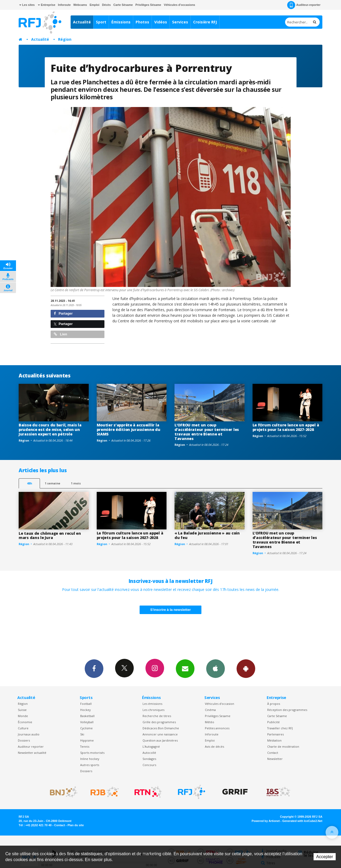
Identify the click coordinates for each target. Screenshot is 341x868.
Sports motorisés (92, 753)
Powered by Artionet (266, 821)
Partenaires (275, 734)
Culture (23, 728)
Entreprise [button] (46, 5)
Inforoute (64, 5)
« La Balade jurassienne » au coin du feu (207, 535)
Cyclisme (86, 728)
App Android (246, 668)
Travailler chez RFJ (280, 728)
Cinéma (210, 710)
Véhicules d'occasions (180, 5)
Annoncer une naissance (160, 734)
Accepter (325, 857)
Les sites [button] (27, 5)
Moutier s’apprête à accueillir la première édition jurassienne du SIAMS (129, 429)
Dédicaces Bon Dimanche (161, 728)
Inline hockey (90, 759)
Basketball (87, 716)
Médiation (274, 740)
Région (65, 39)
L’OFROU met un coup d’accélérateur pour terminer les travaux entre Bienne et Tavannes (207, 432)
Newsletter (275, 759)
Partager (63, 313)
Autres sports (90, 765)
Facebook (94, 668)
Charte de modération (283, 746)
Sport (101, 22)
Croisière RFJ (205, 22)
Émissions (121, 22)
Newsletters (185, 668)
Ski (82, 734)
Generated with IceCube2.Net (302, 821)
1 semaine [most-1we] (52, 483)
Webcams (80, 5)
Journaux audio (29, 734)
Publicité (273, 722)
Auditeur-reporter (304, 5)
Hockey (85, 710)
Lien (60, 334)
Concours (149, 765)
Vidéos (161, 22)
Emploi (94, 5)
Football (86, 704)
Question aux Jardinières (160, 740)
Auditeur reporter (31, 746)
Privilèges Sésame (148, 5)
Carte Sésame (123, 5)
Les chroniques (153, 710)
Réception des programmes (287, 710)
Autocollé (149, 753)
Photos (142, 22)
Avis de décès (214, 746)
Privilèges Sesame (218, 716)
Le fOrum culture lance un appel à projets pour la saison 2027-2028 (286, 427)
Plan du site (76, 825)
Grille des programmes (159, 722)
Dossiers (24, 740)
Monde (23, 716)
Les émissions (152, 704)
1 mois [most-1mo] (76, 483)
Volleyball (87, 722)
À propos (274, 704)
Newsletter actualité (32, 753)
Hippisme (87, 740)
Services (180, 22)
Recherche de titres (157, 716)
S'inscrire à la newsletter (170, 610)
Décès (106, 5)
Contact (273, 753)
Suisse (22, 710)
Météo (210, 722)
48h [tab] (29, 483)
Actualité (82, 22)
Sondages (149, 759)
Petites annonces (217, 728)
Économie (25, 722)
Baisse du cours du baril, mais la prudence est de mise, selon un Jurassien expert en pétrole (50, 429)
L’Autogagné (151, 746)
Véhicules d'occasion (220, 704)
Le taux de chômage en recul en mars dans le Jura (50, 536)
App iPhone (216, 668)
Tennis (85, 746)
